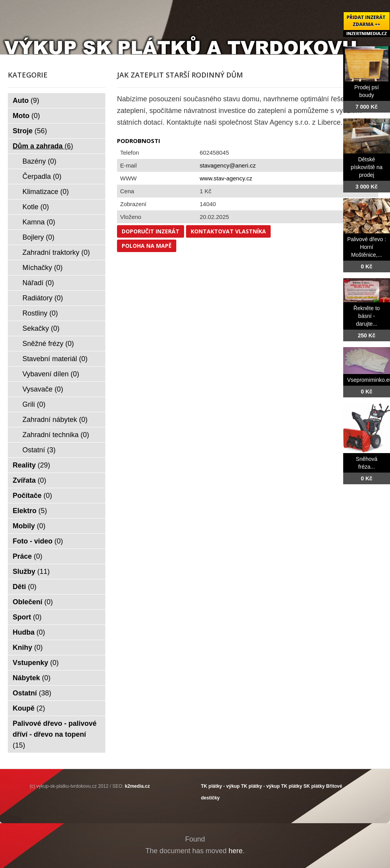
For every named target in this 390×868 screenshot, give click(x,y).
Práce (28, 556)
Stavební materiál (55, 359)
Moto (27, 116)
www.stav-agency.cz (226, 178)
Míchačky (43, 268)
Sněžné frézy (48, 344)
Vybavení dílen (51, 374)
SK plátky (314, 786)
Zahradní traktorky (56, 252)
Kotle (36, 207)
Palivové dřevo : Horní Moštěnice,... (367, 247)
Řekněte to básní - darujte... (367, 316)
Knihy (28, 647)
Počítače (33, 496)
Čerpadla (42, 176)
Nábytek (32, 678)
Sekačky (41, 328)
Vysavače (43, 389)
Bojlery (39, 237)
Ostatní (39, 450)
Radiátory (43, 298)
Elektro (30, 511)
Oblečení (33, 602)
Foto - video (38, 541)
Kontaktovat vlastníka (228, 231)
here (236, 851)
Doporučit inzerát (151, 231)
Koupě (29, 708)
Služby (31, 572)
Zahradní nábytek (55, 420)
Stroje (30, 131)
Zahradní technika (56, 435)
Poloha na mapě (147, 246)
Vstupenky (36, 663)
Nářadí (38, 283)
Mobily (29, 526)
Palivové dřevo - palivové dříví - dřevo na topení (55, 734)
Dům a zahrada (43, 146)
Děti (25, 587)
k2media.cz (137, 786)
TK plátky (292, 786)
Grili (34, 404)
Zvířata (30, 480)
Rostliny (40, 313)
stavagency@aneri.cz (228, 165)
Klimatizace (46, 192)
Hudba (29, 632)
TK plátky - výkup (220, 786)
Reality (32, 465)
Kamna (39, 222)
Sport (27, 617)
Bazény (40, 161)
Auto (26, 101)
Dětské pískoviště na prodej (367, 167)
